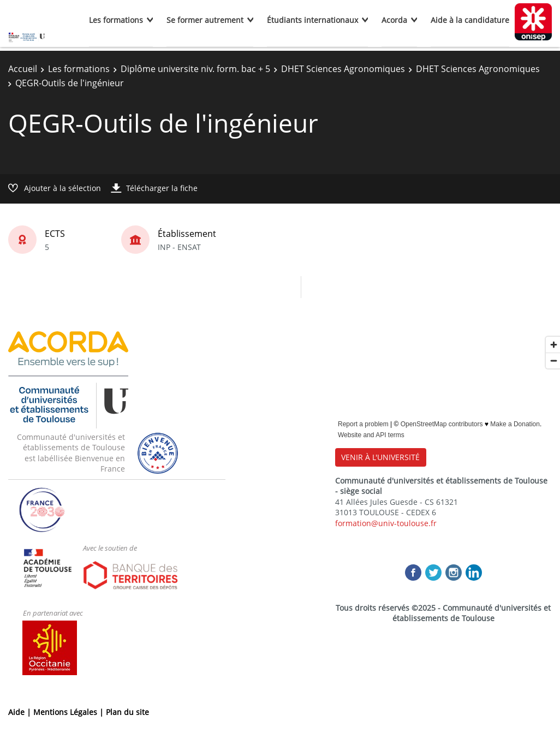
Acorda (394, 20)
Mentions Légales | (70, 712)
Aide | (21, 712)
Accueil (23, 69)
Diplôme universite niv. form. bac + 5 (195, 69)
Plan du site (127, 712)
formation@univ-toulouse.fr (386, 523)
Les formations (116, 20)
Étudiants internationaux (312, 20)
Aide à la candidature (470, 20)
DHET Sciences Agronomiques (343, 69)
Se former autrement (205, 20)
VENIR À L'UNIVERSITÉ (380, 457)
